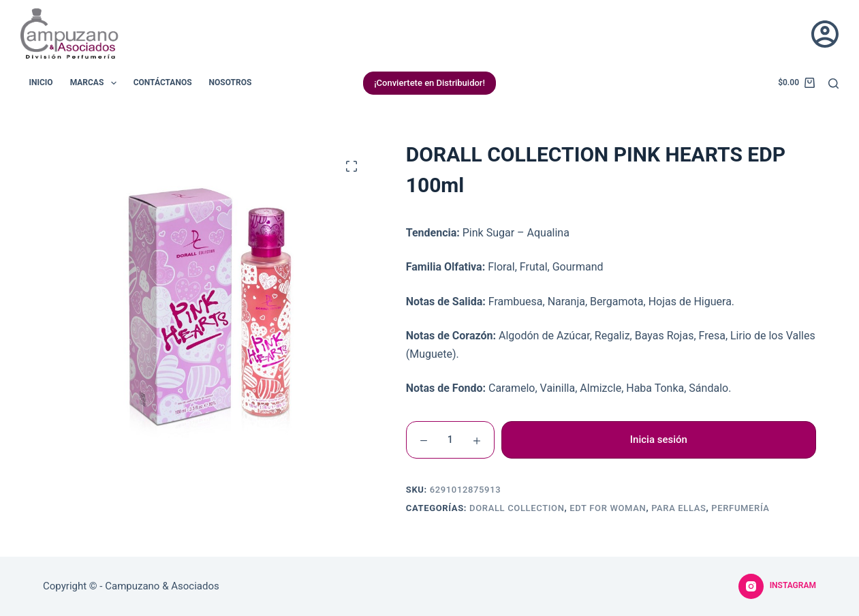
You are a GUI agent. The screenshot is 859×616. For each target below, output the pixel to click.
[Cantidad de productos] (450, 440)
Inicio (41, 82)
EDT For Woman (608, 508)
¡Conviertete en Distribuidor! (429, 83)
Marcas (96, 83)
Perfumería (740, 508)
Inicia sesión (659, 440)
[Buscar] (833, 83)
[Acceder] (825, 34)
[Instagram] (777, 587)
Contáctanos (163, 82)
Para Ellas (678, 508)
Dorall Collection (517, 508)
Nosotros (231, 82)
